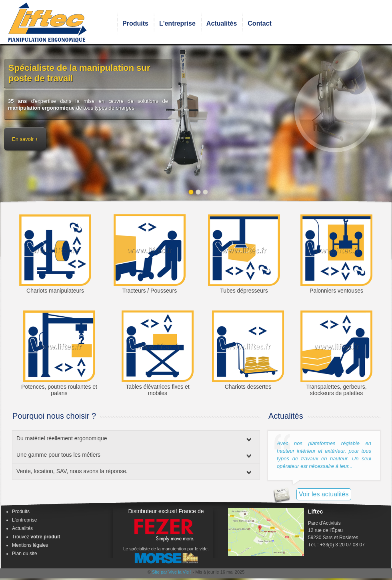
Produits (135, 23)
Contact (260, 23)
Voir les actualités (324, 494)
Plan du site (25, 554)
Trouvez (36, 537)
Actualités (222, 23)
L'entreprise (177, 23)
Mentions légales (30, 545)
